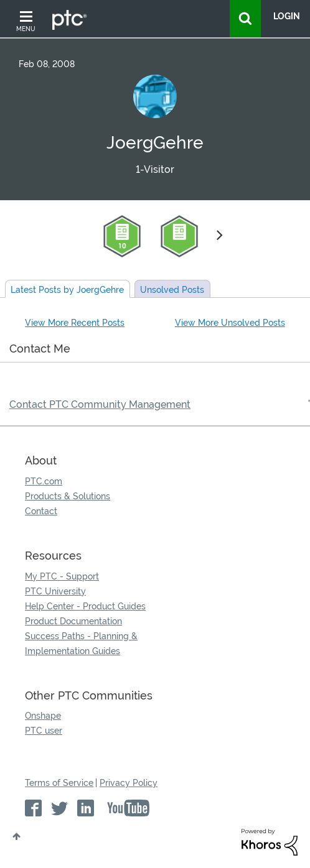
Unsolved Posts (172, 290)
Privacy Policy (129, 783)
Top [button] (16, 836)
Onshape (43, 716)
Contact (41, 511)
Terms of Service (59, 783)
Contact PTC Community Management (100, 404)
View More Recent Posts (75, 323)
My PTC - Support (62, 576)
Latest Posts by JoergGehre (67, 290)
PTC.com (44, 481)
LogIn (287, 16)
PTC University (55, 591)
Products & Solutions (68, 496)
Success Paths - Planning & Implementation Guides (81, 644)
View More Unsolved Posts (230, 323)
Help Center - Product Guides (85, 606)
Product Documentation (73, 621)
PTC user (44, 731)
